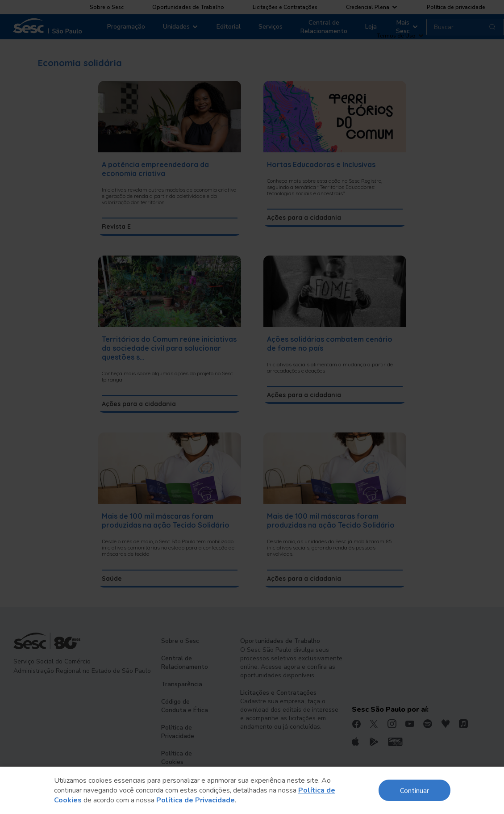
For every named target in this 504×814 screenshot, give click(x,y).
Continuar (414, 790)
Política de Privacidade (196, 800)
